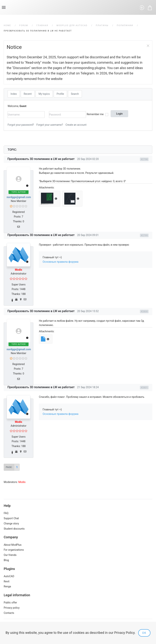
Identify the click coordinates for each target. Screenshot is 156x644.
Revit (7, 581)
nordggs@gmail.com (19, 197)
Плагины (102, 25)
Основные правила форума (60, 262)
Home (7, 25)
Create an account (76, 125)
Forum (24, 25)
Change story (11, 523)
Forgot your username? (50, 125)
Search (75, 94)
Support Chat (11, 518)
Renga (7, 586)
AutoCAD (9, 576)
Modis (19, 270)
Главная (42, 25)
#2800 (144, 311)
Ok (144, 633)
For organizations (14, 550)
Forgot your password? (21, 125)
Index (14, 94)
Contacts (9, 613)
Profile (60, 94)
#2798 (144, 159)
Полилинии (125, 25)
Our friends (10, 555)
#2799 (144, 235)
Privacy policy (12, 608)
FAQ (6, 513)
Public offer (10, 603)
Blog (6, 560)
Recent (28, 94)
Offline (27, 186)
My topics (44, 94)
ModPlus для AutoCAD (72, 25)
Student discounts (14, 529)
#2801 (144, 388)
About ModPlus (13, 545)
